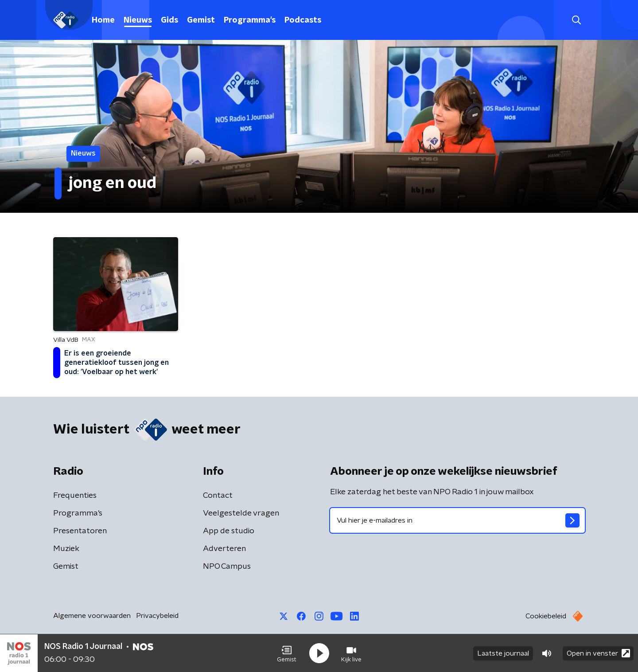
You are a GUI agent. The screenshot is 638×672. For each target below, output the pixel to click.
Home (103, 20)
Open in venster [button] (598, 653)
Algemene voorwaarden (92, 616)
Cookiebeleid (546, 616)
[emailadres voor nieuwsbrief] (457, 520)
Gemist (201, 20)
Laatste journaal (503, 653)
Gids (169, 20)
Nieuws (138, 20)
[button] (287, 653)
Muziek (66, 549)
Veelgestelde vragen (241, 513)
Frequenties (75, 496)
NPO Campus (227, 567)
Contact (218, 496)
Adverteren (224, 549)
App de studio (229, 531)
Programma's (250, 20)
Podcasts (303, 20)
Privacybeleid (157, 616)
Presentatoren (80, 531)
